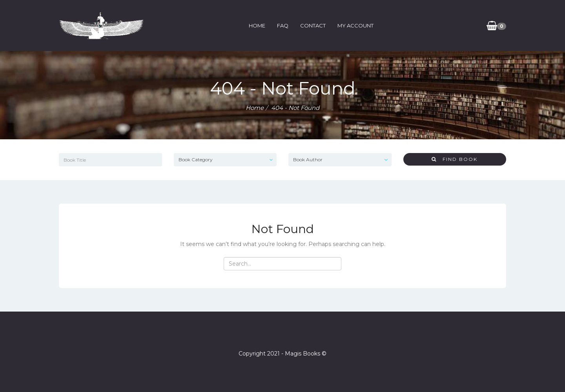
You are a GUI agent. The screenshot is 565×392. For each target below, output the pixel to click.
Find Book (455, 159)
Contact (313, 26)
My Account (355, 26)
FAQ (283, 26)
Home (257, 26)
